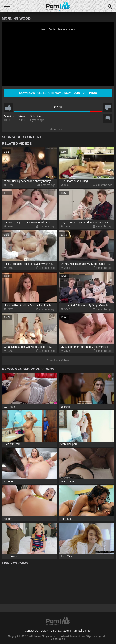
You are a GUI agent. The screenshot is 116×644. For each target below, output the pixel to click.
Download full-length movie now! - (58, 93)
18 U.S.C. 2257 (60, 631)
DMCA (45, 631)
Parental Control (82, 631)
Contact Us (31, 631)
